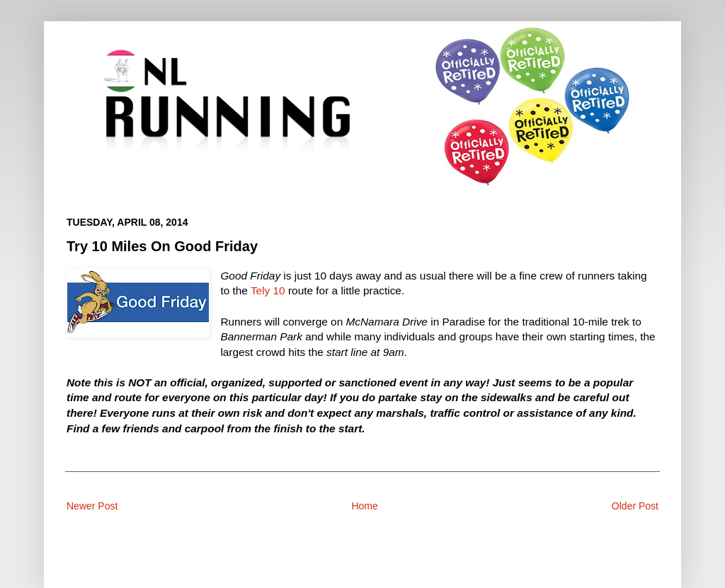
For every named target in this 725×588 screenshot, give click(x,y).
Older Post (635, 506)
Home (364, 506)
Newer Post (92, 506)
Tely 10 (268, 290)
